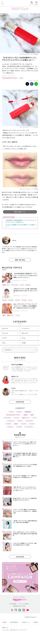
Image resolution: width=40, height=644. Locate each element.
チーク (30, 300)
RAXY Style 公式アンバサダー (10, 78)
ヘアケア (4, 338)
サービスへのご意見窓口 (23, 604)
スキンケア (5, 328)
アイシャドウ (15, 285)
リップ (21, 78)
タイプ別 (19, 427)
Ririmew (28, 285)
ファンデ (32, 424)
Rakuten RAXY (10, 3)
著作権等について (26, 622)
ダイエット (10, 427)
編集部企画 (28, 412)
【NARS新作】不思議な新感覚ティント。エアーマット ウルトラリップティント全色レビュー (21, 221)
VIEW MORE (20, 402)
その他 (24, 343)
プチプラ (18, 300)
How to (5, 300)
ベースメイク (11, 76)
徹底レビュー (6, 285)
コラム (4, 343)
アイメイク (5, 333)
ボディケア (25, 333)
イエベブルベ (29, 421)
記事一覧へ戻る (20, 260)
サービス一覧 (5, 630)
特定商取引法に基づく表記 (19, 606)
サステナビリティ (23, 630)
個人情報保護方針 (14, 622)
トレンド (16, 418)
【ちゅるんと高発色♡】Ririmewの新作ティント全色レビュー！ (21, 226)
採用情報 (36, 622)
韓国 (4, 315)
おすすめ (11, 300)
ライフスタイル (29, 427)
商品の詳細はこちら (20, 212)
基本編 (25, 415)
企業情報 (4, 622)
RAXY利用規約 (13, 604)
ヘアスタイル (11, 421)
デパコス (24, 300)
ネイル (24, 338)
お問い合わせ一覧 (14, 630)
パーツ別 (8, 424)
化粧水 (16, 424)
